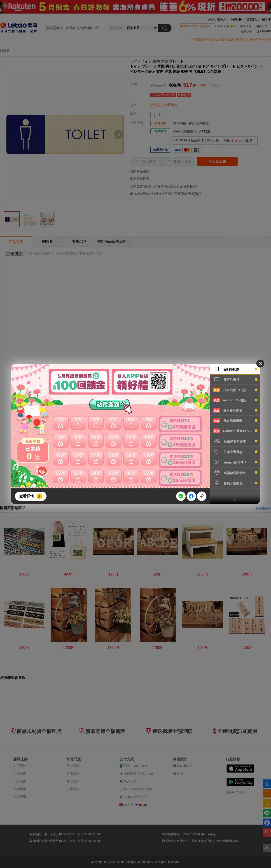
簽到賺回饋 (235, 369)
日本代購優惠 (235, 421)
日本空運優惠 (235, 452)
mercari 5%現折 (235, 400)
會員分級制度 (235, 483)
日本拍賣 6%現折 (235, 390)
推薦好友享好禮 (235, 441)
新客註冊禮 (235, 379)
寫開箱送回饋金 (235, 473)
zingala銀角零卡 (235, 462)
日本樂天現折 (235, 410)
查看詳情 (27, 496)
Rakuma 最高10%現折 (235, 431)
